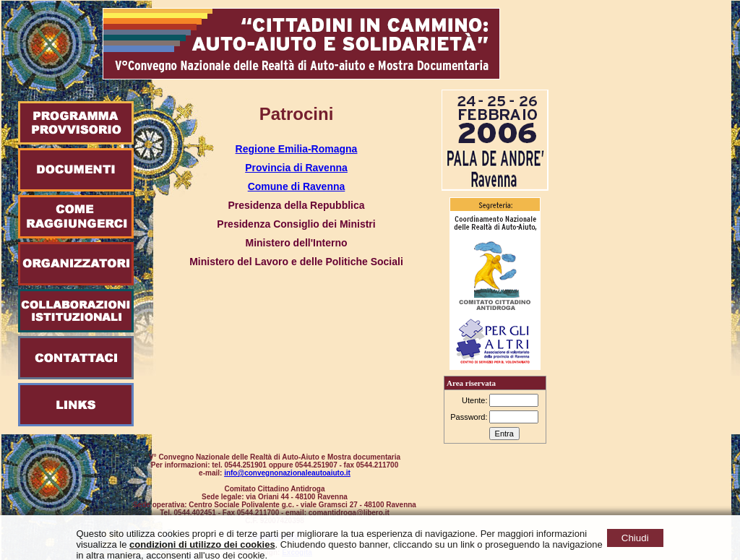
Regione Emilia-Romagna (297, 149)
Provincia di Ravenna (296, 168)
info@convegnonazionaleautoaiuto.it (287, 473)
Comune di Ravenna (297, 186)
